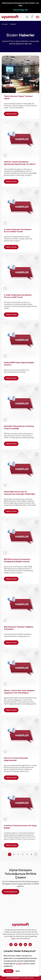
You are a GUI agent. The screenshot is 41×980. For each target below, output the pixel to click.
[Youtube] (30, 945)
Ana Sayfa (5, 24)
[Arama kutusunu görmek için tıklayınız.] (27, 17)
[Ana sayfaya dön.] (6, 17)
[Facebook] (16, 945)
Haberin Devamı (11, 114)
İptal (18, 971)
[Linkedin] (25, 945)
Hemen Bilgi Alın (21, 10)
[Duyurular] (32, 17)
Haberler (13, 24)
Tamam (9, 971)
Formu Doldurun (10, 892)
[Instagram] (11, 945)
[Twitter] (21, 945)
